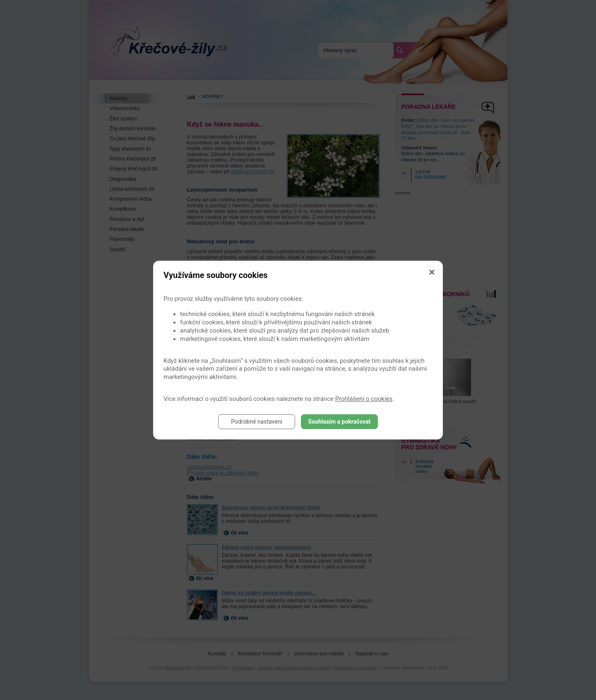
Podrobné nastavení (257, 422)
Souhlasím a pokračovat (340, 422)
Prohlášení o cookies (364, 399)
